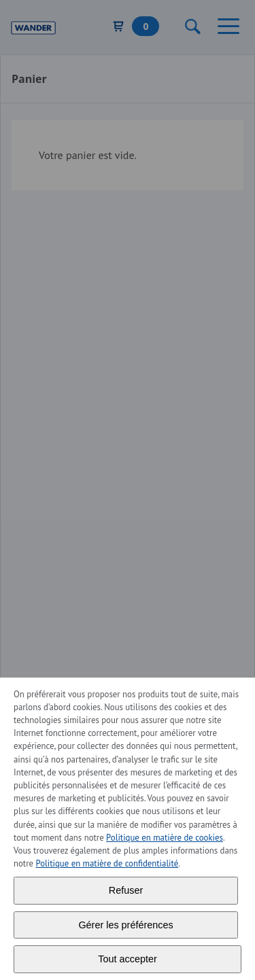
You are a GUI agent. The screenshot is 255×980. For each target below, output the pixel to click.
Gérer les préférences (125, 925)
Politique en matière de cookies (165, 838)
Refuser (126, 890)
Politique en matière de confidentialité (107, 863)
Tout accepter (127, 959)
